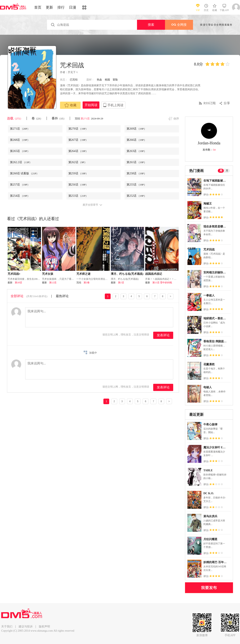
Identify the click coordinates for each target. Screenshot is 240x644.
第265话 (20, 151)
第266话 (136, 140)
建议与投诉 (26, 627)
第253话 (78, 196)
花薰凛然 (209, 364)
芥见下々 (73, 72)
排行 (61, 7)
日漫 (73, 7)
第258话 (136, 173)
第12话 (53, 283)
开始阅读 (91, 105)
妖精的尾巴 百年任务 (216, 562)
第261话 (136, 162)
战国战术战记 (154, 274)
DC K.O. (209, 493)
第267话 (78, 140)
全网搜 (179, 25)
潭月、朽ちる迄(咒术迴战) (127, 274)
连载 (15, 118)
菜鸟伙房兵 (210, 516)
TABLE (208, 470)
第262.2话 (21, 162)
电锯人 (208, 387)
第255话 (136, 185)
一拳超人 (209, 295)
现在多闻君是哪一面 (216, 227)
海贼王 (208, 204)
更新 (49, 7)
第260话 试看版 (24, 173)
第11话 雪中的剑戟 (162, 283)
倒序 (176, 119)
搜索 (151, 25)
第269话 (136, 129)
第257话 (20, 185)
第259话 (78, 173)
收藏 (70, 105)
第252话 (136, 196)
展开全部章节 (90, 205)
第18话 (18, 283)
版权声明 (44, 627)
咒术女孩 (48, 274)
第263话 (136, 151)
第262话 (78, 162)
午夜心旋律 (210, 424)
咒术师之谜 (83, 274)
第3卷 (87, 283)
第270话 (78, 129)
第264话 (78, 151)
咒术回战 (209, 250)
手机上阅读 (115, 105)
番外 (59, 118)
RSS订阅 (210, 103)
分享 (227, 103)
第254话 (20, 196)
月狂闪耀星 (210, 539)
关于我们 (7, 627)
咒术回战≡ (14, 274)
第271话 (85, 119)
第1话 (121, 283)
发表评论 (163, 335)
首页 (38, 7)
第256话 (78, 185)
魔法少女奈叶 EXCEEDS (219, 447)
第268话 (20, 140)
